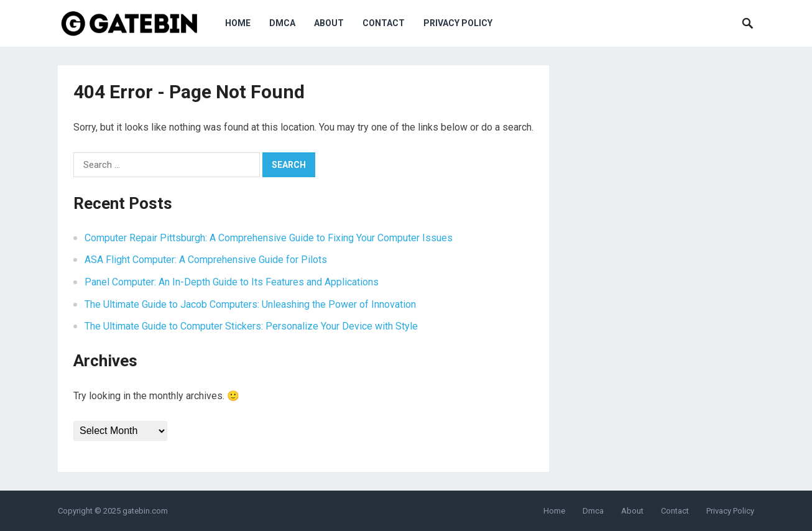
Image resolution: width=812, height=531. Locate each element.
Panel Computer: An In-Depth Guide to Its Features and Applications (232, 282)
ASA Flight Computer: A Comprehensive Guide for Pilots (206, 260)
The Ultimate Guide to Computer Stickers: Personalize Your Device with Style (251, 326)
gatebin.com (145, 511)
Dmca (282, 23)
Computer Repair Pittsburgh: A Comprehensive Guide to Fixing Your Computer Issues (269, 238)
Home (238, 23)
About (329, 23)
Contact (384, 23)
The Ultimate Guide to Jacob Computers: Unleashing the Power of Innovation (250, 304)
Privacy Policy (458, 23)
